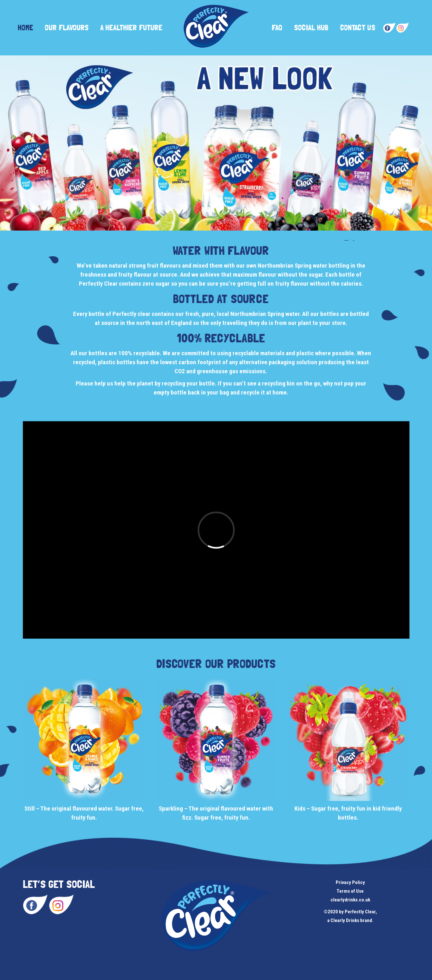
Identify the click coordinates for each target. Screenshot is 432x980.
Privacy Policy (350, 882)
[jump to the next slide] (421, 143)
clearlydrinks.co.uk (350, 900)
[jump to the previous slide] (11, 143)
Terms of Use (350, 891)
